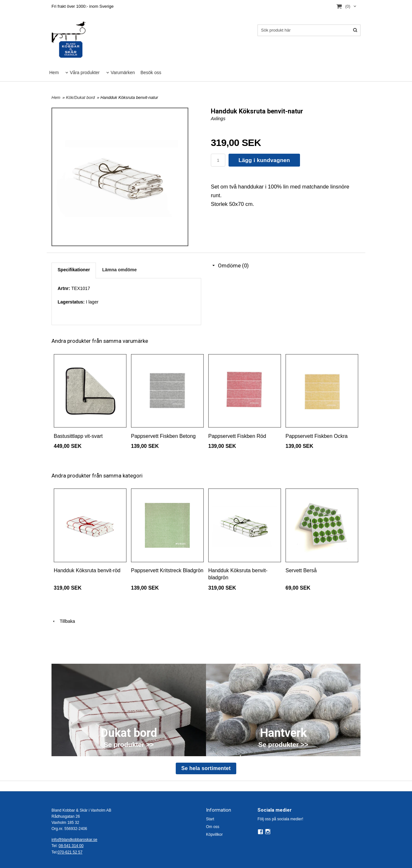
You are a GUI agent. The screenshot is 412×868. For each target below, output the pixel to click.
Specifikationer (74, 270)
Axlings (218, 119)
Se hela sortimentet (206, 768)
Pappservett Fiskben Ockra (317, 436)
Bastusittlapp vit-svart (78, 436)
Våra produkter (85, 72)
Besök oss (151, 72)
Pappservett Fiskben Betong (163, 436)
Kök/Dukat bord (81, 97)
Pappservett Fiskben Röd (237, 436)
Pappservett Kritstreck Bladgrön (167, 570)
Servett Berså (301, 570)
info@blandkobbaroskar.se (74, 840)
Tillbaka (63, 621)
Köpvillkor (214, 834)
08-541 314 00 (71, 846)
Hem (54, 72)
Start (210, 819)
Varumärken (123, 72)
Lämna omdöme (119, 270)
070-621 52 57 (70, 852)
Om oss (213, 827)
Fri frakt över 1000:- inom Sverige (83, 6)
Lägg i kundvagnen (264, 160)
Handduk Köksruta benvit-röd (87, 570)
